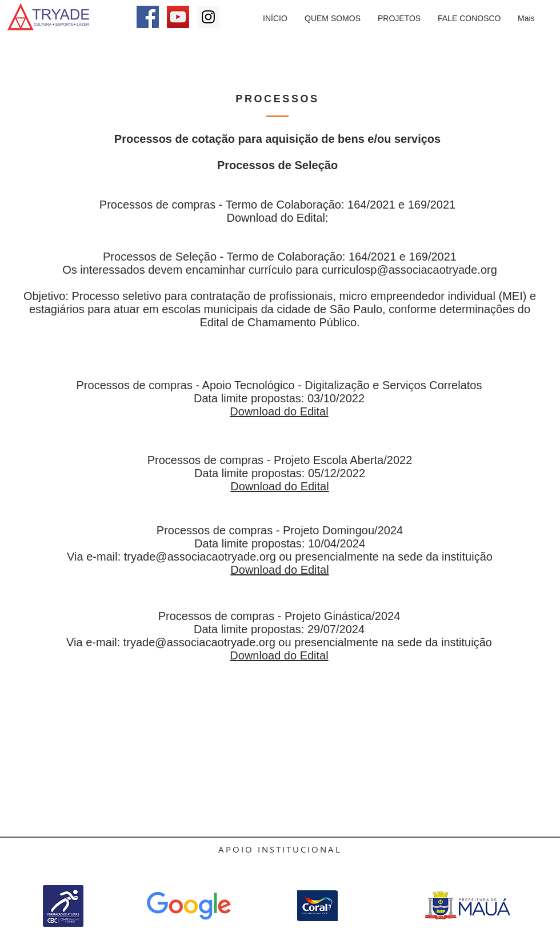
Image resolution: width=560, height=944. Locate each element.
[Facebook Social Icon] (148, 17)
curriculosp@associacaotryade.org (409, 270)
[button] (399, 19)
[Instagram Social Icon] (208, 17)
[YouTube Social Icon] (178, 17)
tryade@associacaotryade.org (200, 557)
